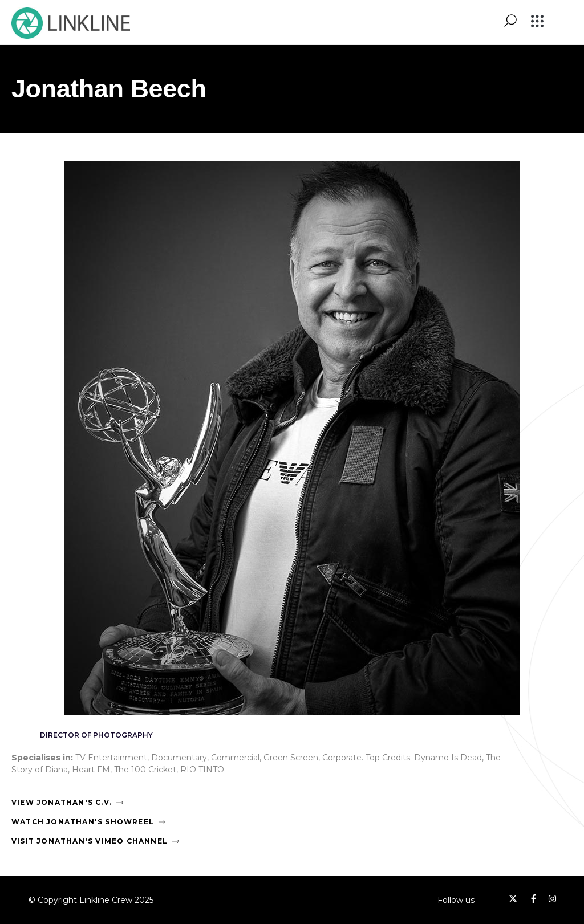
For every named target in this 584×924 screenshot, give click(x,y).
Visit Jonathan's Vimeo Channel (90, 841)
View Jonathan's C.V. (62, 802)
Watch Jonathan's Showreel (83, 822)
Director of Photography (96, 735)
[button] (538, 22)
